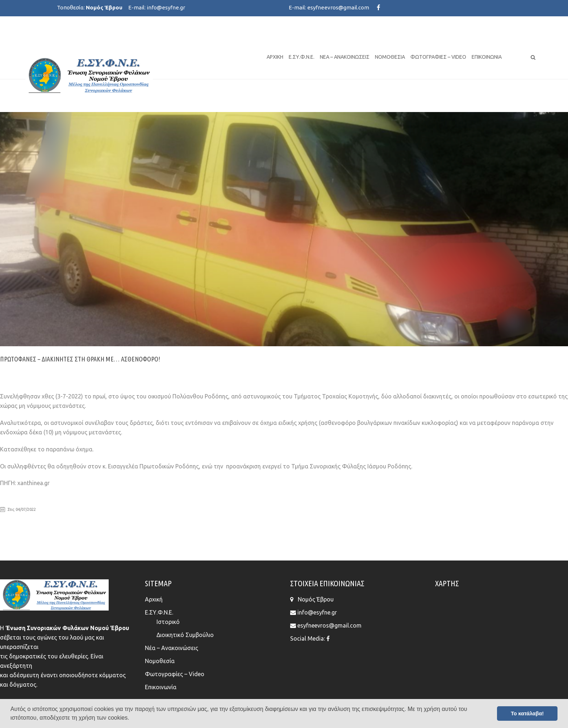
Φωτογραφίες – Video (438, 57)
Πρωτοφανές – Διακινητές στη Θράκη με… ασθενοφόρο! (80, 359)
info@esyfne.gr (166, 7)
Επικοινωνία (487, 57)
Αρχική (275, 57)
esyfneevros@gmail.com (338, 7)
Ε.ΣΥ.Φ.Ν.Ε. (302, 57)
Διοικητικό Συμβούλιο (185, 635)
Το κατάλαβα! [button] (527, 713)
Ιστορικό (168, 622)
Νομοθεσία (390, 57)
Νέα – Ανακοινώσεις (345, 57)
